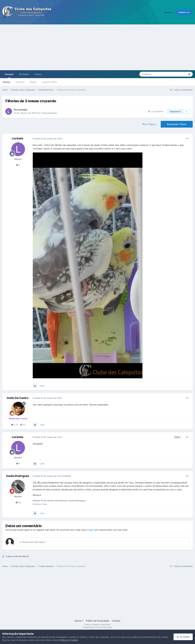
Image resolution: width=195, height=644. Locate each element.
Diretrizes (20, 82)
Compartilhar (156, 111)
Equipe (33, 82)
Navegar (9, 76)
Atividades (24, 74)
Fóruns (6, 82)
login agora (94, 530)
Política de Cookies (69, 640)
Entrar (168, 12)
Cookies (116, 621)
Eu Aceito (183, 637)
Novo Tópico (149, 124)
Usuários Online (49, 82)
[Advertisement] (97, 47)
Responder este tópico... (33, 542)
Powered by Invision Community (97, 627)
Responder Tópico (177, 124)
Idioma (79, 621)
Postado (47, 139)
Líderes (38, 74)
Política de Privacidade (97, 621)
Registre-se (184, 12)
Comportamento (49, 113)
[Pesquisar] (154, 74)
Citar (42, 386)
